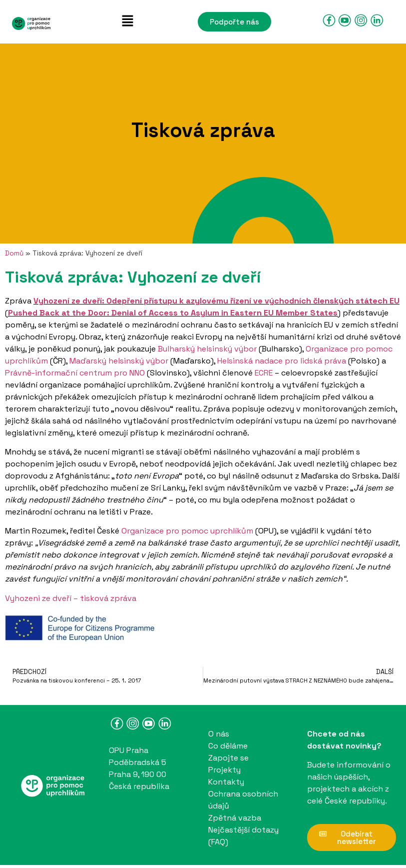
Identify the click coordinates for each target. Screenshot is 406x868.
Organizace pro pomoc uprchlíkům (187, 531)
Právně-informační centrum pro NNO (75, 373)
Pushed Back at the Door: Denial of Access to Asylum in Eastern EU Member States (173, 313)
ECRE (264, 373)
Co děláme (228, 746)
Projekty (224, 770)
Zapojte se (228, 758)
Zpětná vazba (235, 818)
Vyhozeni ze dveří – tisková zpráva (71, 598)
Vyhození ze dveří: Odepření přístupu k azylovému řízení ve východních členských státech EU (216, 301)
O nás (219, 734)
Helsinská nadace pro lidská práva (282, 361)
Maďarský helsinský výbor (119, 361)
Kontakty (226, 782)
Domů (14, 253)
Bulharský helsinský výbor (207, 349)
